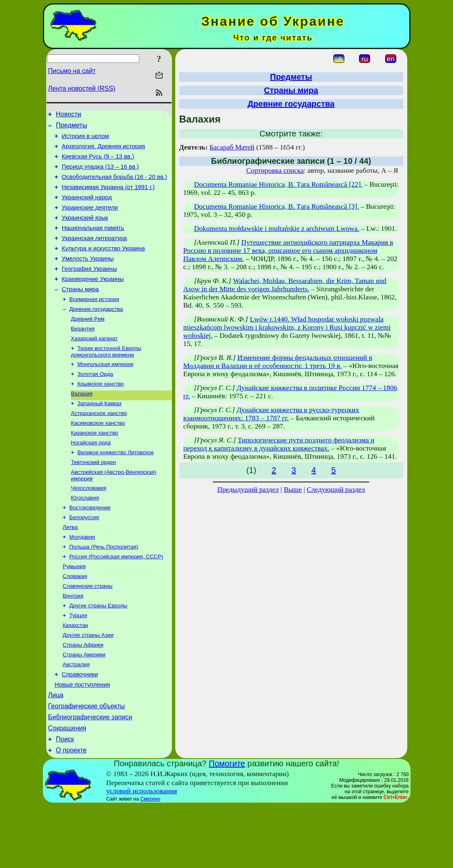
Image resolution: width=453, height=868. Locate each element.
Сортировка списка (275, 171)
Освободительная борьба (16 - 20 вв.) (114, 185)
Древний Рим (88, 343)
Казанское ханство (95, 466)
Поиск (65, 800)
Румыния (74, 610)
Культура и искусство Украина (103, 266)
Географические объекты (87, 763)
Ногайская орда (91, 477)
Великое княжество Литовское (116, 488)
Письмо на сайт (72, 71)
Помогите (227, 826)
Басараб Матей (232, 147)
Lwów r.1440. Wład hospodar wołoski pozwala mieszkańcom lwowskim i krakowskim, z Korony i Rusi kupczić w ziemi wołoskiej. (287, 327)
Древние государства (96, 333)
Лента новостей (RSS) (82, 88)
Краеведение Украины (93, 300)
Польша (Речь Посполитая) (104, 589)
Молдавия (82, 579)
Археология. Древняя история (103, 151)
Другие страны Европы (98, 653)
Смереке (150, 861)
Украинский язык (85, 231)
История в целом (85, 140)
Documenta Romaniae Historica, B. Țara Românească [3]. (277, 206)
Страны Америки (84, 706)
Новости (69, 115)
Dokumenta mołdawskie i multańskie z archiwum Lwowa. (277, 229)
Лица (56, 751)
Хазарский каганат (94, 365)
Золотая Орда (95, 403)
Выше (293, 490)
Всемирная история (94, 322)
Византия (83, 354)
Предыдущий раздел (248, 490)
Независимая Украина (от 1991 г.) (108, 197)
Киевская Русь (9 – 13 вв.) (98, 163)
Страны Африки (83, 695)
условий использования (142, 853)
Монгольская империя (106, 392)
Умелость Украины (88, 277)
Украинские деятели (90, 220)
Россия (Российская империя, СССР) (116, 600)
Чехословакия (89, 525)
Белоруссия (84, 557)
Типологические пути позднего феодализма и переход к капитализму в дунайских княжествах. (279, 444)
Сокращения (67, 788)
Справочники (80, 728)
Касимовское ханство (98, 456)
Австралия (76, 717)
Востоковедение (90, 547)
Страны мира (80, 311)
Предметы (71, 128)
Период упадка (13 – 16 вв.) (100, 174)
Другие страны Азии (88, 685)
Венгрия (73, 642)
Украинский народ (87, 208)
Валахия (82, 424)
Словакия (75, 621)
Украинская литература (94, 254)
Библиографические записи (90, 775)
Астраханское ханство (99, 445)
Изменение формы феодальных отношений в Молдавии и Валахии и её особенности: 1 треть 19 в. (278, 362)
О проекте (71, 812)
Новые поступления (83, 739)
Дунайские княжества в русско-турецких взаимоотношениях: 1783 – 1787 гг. (271, 414)
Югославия (85, 536)
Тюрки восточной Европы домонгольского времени (106, 378)
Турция (78, 664)
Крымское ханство (101, 413)
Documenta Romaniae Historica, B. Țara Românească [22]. (278, 184)
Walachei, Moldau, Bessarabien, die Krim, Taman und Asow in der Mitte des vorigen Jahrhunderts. (285, 285)
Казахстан (76, 674)
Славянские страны (88, 632)
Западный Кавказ (100, 434)
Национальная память (93, 243)
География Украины (89, 288)
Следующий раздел (336, 490)
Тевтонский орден (94, 498)
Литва (70, 568)
